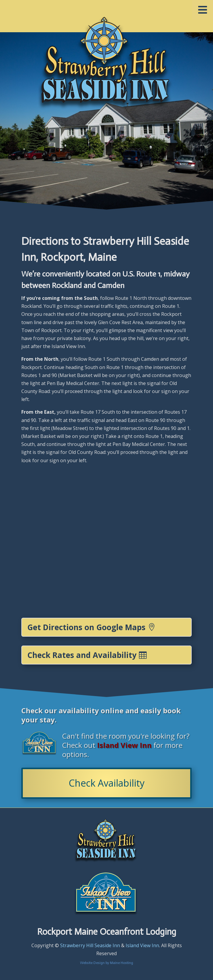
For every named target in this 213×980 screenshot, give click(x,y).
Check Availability (107, 783)
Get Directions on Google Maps (86, 627)
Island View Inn (142, 945)
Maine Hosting (121, 963)
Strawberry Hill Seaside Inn (90, 945)
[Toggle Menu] (203, 10)
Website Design (92, 963)
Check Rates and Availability (82, 655)
